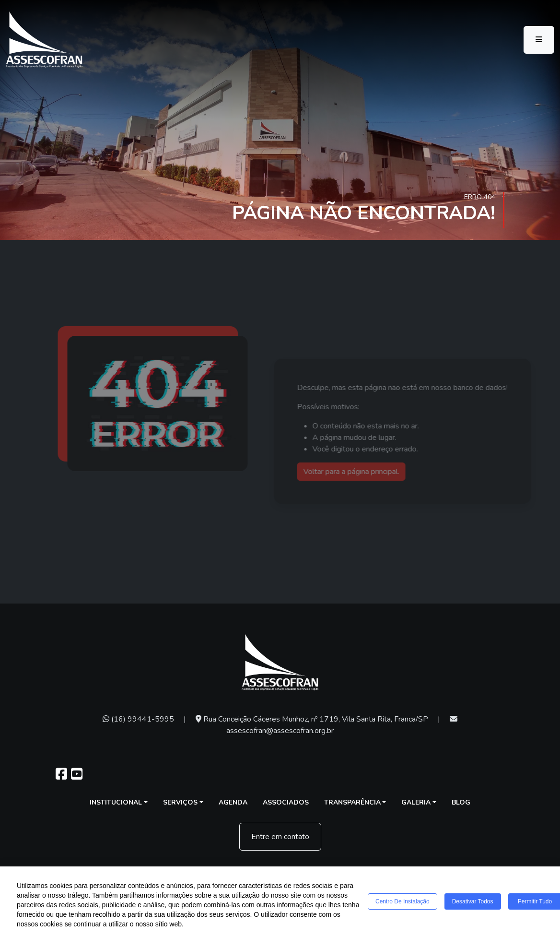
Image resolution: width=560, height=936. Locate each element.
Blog (461, 802)
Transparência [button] (352, 802)
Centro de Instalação (402, 902)
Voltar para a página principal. (362, 472)
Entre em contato (280, 837)
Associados (286, 802)
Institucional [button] (116, 802)
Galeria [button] (416, 802)
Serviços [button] (180, 802)
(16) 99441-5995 (138, 719)
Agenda (233, 802)
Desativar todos (473, 902)
